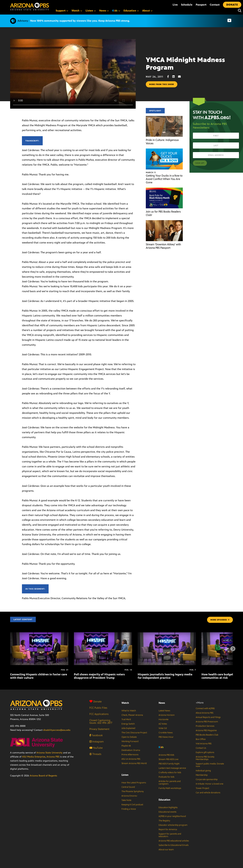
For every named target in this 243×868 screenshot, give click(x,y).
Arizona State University (49, 753)
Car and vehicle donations (208, 793)
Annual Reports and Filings (208, 717)
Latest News (164, 711)
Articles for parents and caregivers (170, 783)
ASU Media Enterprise (34, 757)
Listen (91, 11)
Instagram (97, 742)
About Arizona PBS (205, 713)
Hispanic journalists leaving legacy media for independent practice (165, 676)
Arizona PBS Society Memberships (205, 758)
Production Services (205, 726)
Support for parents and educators (170, 835)
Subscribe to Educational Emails (174, 845)
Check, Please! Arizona (132, 715)
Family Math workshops (170, 788)
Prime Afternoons (130, 755)
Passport (201, 5)
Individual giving (203, 771)
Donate (96, 701)
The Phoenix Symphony (133, 791)
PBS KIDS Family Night (169, 764)
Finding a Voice (129, 809)
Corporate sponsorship (207, 779)
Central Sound (128, 787)
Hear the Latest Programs (134, 783)
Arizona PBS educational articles (174, 841)
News (104, 11)
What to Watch (129, 711)
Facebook (96, 735)
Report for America (168, 829)
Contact (215, 5)
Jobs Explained (128, 728)
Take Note (126, 800)
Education (131, 11)
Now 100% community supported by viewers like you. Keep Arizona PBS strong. (80, 21)
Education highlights (168, 808)
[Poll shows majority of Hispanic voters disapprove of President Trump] (103, 634)
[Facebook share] (170, 77)
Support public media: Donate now (210, 765)
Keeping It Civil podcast (132, 805)
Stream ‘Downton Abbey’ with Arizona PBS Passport (163, 246)
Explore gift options (205, 752)
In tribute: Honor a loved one (210, 784)
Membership (202, 775)
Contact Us (201, 748)
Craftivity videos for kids (170, 773)
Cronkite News (166, 733)
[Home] (44, 7)
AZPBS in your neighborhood (172, 816)
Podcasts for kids (166, 777)
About (147, 11)
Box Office (201, 739)
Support (62, 11)
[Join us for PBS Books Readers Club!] (164, 189)
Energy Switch (128, 724)
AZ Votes (163, 724)
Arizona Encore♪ (129, 796)
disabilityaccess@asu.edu (57, 730)
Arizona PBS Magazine (206, 730)
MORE (220, 620)
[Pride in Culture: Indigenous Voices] (164, 118)
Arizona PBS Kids (166, 755)
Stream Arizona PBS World (134, 763)
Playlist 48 (126, 746)
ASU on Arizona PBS (131, 759)
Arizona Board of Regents (43, 776)
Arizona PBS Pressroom (207, 722)
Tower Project (202, 788)
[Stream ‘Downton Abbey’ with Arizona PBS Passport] (164, 222)
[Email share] (181, 77)
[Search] (239, 11)
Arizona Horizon (167, 715)
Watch (77, 11)
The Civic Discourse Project (134, 733)
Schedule (187, 5)
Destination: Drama (131, 750)
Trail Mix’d (126, 719)
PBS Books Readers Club (207, 735)
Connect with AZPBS (205, 708)
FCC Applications (99, 714)
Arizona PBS (53, 757)
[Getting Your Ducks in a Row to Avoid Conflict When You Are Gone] (164, 150)
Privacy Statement (99, 729)
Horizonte (164, 719)
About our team (166, 850)
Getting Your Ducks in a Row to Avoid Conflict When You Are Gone (164, 179)
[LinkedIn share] (175, 77)
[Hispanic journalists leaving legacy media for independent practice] (167, 634)
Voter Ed (163, 728)
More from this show (162, 84)
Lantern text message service (172, 768)
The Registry (164, 821)
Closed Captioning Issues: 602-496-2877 (101, 722)
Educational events (167, 812)
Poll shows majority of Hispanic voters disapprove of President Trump (99, 676)
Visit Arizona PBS (204, 744)
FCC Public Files (98, 708)
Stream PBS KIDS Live (168, 759)
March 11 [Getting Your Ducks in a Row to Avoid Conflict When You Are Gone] (151, 173)
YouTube (96, 748)
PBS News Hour (166, 737)
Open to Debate (129, 737)
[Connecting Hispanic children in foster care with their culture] (39, 634)
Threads (95, 754)
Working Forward (130, 741)
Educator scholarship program (173, 825)
